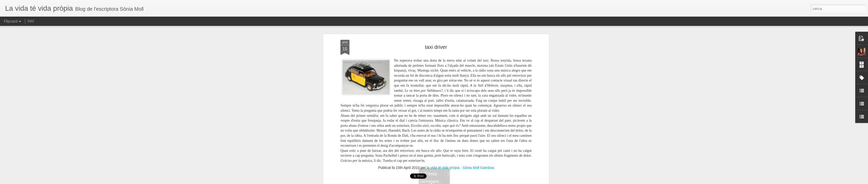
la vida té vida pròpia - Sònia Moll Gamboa (460, 168)
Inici (31, 21)
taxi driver (436, 47)
